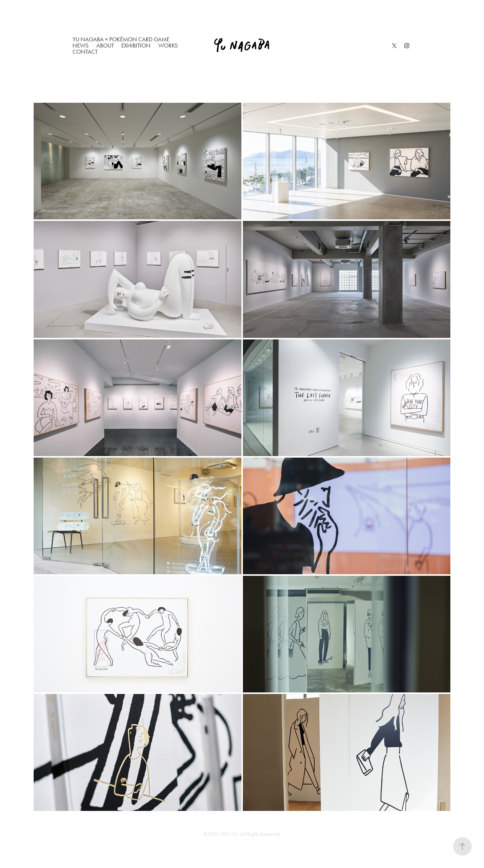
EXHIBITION (136, 46)
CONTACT (85, 52)
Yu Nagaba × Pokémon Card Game (121, 39)
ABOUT (105, 46)
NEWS (81, 46)
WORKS (168, 46)
